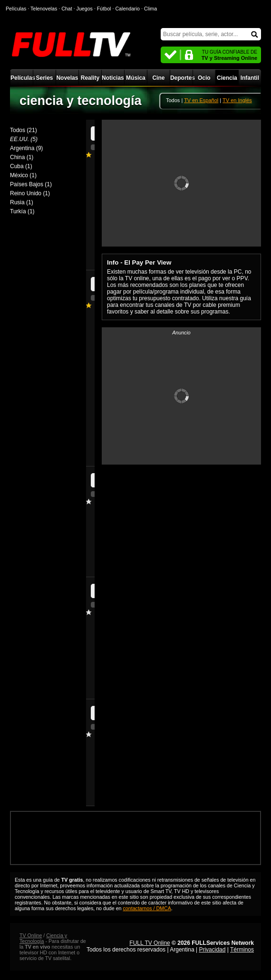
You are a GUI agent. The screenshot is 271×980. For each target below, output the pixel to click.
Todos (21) (24, 130)
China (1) (22, 157)
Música (136, 78)
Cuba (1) (21, 166)
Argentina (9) (26, 148)
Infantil (250, 78)
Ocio (204, 78)
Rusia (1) (22, 202)
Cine (158, 78)
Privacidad (212, 950)
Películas (22, 78)
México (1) (23, 175)
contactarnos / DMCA (147, 908)
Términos (242, 950)
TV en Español (201, 100)
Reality (90, 78)
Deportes (181, 78)
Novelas (67, 78)
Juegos (85, 9)
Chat (67, 9)
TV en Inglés (237, 100)
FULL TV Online (150, 943)
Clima (150, 9)
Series (44, 78)
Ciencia (227, 78)
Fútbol (104, 9)
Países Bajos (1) (31, 184)
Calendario (127, 9)
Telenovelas (44, 9)
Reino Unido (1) (30, 193)
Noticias (113, 78)
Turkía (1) (22, 211)
